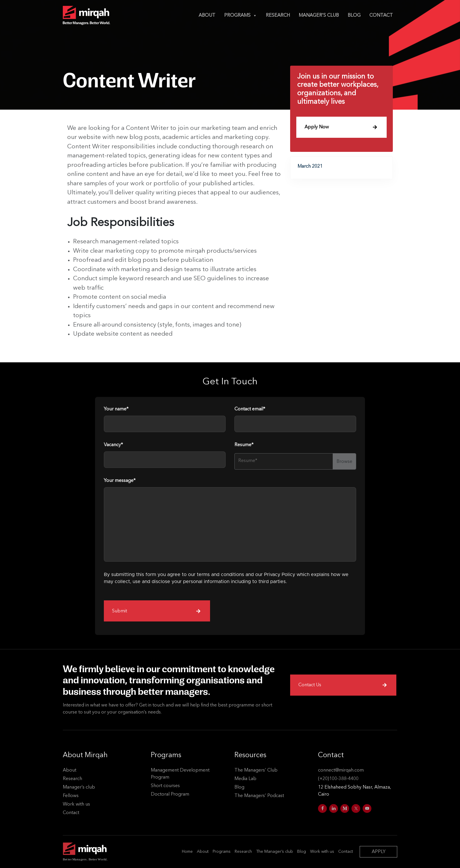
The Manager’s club (275, 852)
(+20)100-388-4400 (338, 779)
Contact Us (343, 685)
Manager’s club (319, 16)
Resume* (244, 449)
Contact (381, 16)
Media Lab (245, 779)
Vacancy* (113, 449)
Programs (241, 16)
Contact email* (250, 413)
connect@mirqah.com (341, 770)
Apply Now (341, 127)
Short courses (165, 786)
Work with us (76, 804)
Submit (156, 615)
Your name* (116, 413)
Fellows (71, 796)
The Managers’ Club (256, 770)
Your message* (120, 485)
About (207, 16)
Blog (354, 16)
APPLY (379, 852)
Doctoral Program (170, 794)
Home (187, 852)
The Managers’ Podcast (259, 796)
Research (278, 16)
